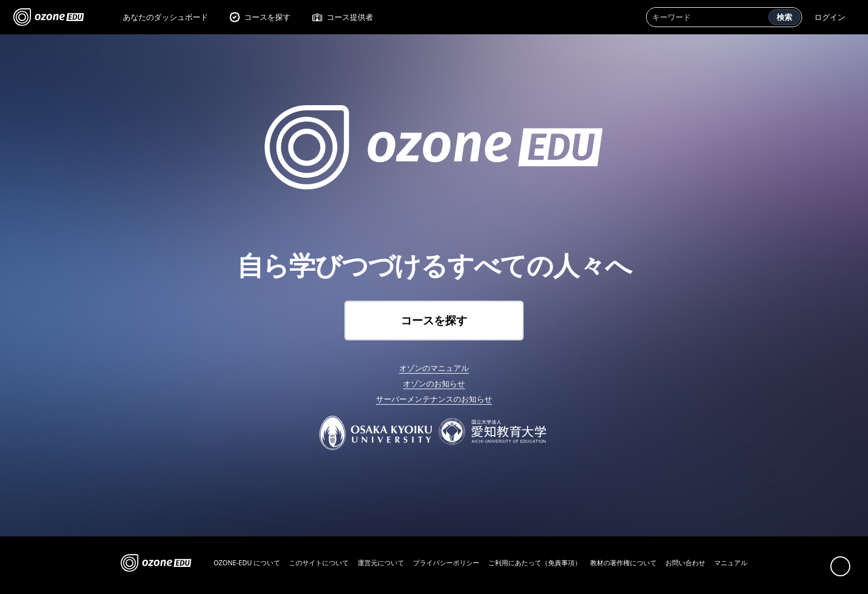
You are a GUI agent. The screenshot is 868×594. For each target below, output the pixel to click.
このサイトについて (319, 563)
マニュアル (731, 563)
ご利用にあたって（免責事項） (535, 563)
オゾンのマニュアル (434, 368)
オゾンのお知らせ (434, 383)
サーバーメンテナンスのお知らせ (434, 399)
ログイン (830, 17)
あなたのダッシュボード (166, 17)
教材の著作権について (623, 563)
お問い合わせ (685, 563)
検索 (784, 17)
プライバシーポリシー (446, 563)
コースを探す (260, 17)
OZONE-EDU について (247, 563)
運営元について (381, 563)
